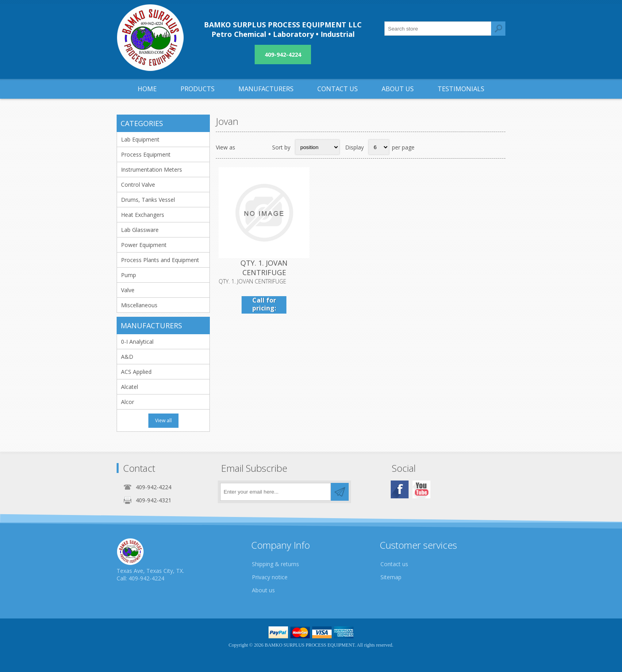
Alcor (128, 402)
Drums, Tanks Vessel (148, 200)
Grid (246, 147)
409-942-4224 (283, 55)
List (261, 147)
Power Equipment (144, 245)
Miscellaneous (139, 305)
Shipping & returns (275, 564)
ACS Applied (136, 372)
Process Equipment (146, 154)
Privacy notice (270, 577)
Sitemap (391, 577)
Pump (129, 275)
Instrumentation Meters (152, 169)
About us (263, 590)
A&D (127, 357)
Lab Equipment (140, 139)
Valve (128, 290)
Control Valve (138, 185)
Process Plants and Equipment (160, 260)
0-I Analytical (137, 342)
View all (163, 420)
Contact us (394, 564)
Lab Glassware (140, 230)
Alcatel (130, 387)
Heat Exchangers (143, 215)
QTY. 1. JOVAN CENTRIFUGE (264, 268)
